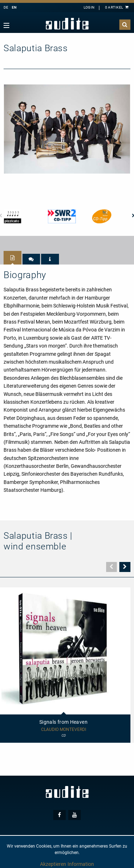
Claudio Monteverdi (64, 730)
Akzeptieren (53, 864)
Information (81, 864)
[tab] (13, 258)
